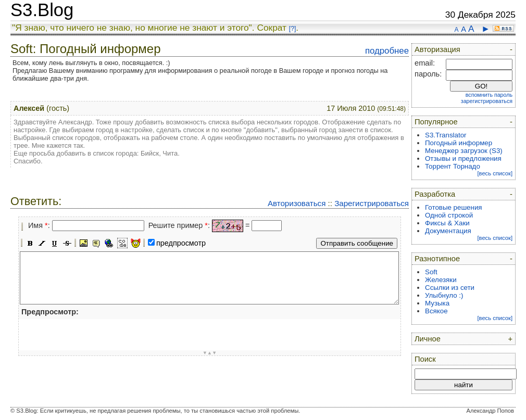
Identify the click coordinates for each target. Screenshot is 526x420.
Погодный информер (459, 143)
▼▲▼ (210, 353)
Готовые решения (454, 207)
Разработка (435, 194)
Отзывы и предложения (463, 158)
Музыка (437, 303)
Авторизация (437, 49)
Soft (431, 272)
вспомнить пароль (489, 95)
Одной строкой (449, 215)
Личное (428, 339)
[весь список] (495, 173)
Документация (448, 231)
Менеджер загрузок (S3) (464, 151)
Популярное (436, 122)
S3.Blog (42, 10)
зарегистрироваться (487, 101)
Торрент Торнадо (453, 166)
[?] (292, 29)
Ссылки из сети (450, 288)
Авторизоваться (297, 203)
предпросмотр (181, 243)
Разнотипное (437, 259)
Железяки (441, 280)
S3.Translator (446, 135)
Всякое (436, 311)
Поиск (425, 359)
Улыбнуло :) (444, 295)
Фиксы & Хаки (447, 223)
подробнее (387, 51)
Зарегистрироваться (372, 203)
